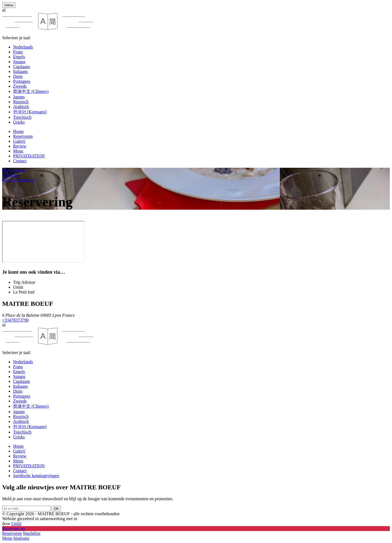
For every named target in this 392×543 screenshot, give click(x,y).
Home (18, 131)
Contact (20, 161)
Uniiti (16, 524)
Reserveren (23, 136)
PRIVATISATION (29, 156)
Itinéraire (21, 538)
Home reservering (19, 180)
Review (20, 146)
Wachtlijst (32, 533)
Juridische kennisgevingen (36, 476)
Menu (18, 151)
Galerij (19, 141)
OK (56, 509)
